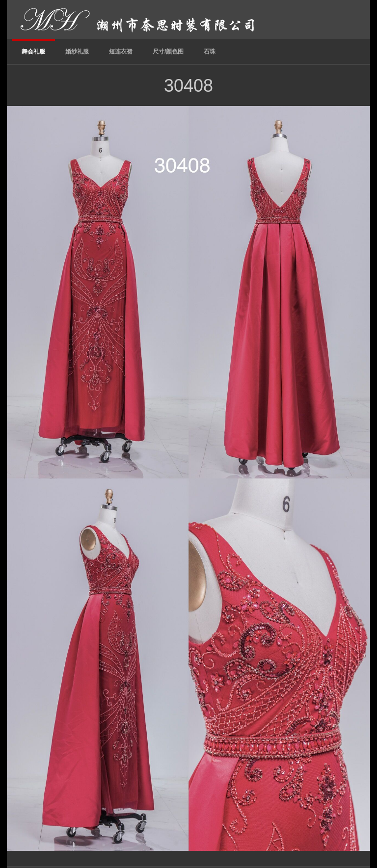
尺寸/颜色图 (168, 52)
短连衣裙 (121, 52)
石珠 (210, 52)
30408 (188, 86)
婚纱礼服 (77, 52)
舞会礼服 (33, 52)
